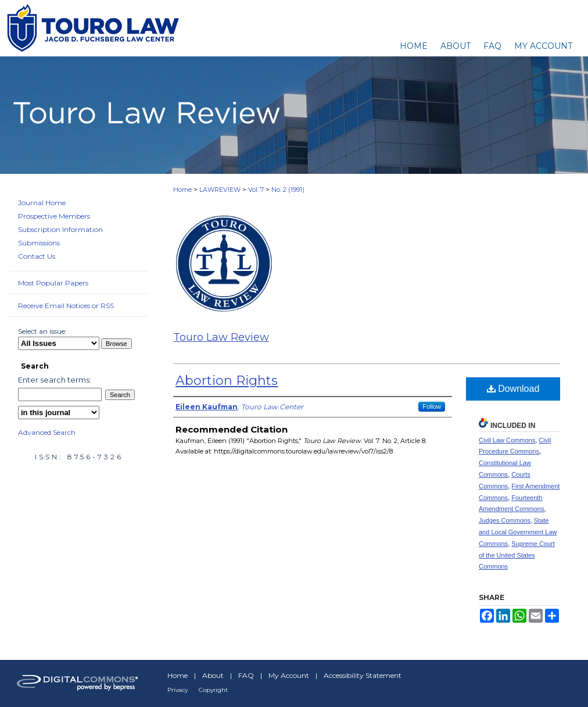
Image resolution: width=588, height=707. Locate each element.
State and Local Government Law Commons (518, 532)
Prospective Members (54, 216)
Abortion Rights (227, 381)
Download (513, 389)
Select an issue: (42, 331)
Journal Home (42, 203)
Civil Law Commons (507, 440)
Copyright (213, 690)
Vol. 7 (256, 190)
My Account (289, 675)
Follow (432, 406)
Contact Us (37, 256)
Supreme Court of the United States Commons (517, 555)
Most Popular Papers (53, 283)
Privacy (178, 690)
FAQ (246, 675)
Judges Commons (505, 520)
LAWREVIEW (220, 190)
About (213, 675)
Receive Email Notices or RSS (66, 306)
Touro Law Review (221, 337)
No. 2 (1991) (288, 190)
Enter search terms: (55, 380)
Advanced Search (47, 432)
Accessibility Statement (363, 675)
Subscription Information (60, 229)
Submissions (39, 243)
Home (182, 190)
